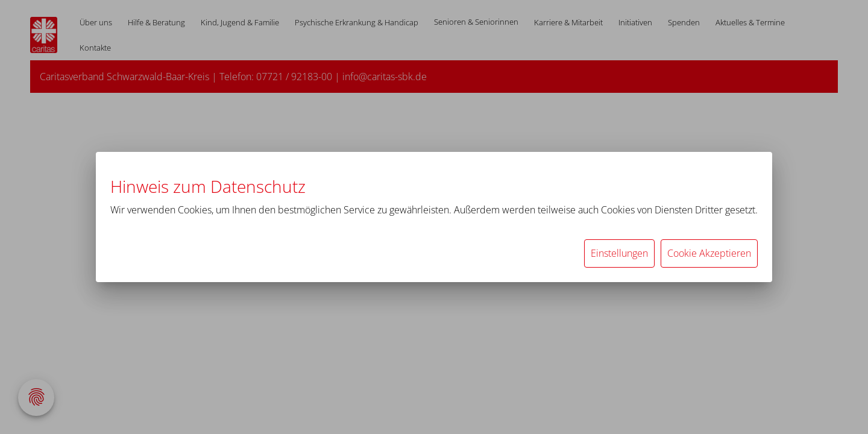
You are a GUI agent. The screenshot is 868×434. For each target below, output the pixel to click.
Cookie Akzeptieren (709, 253)
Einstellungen (619, 253)
